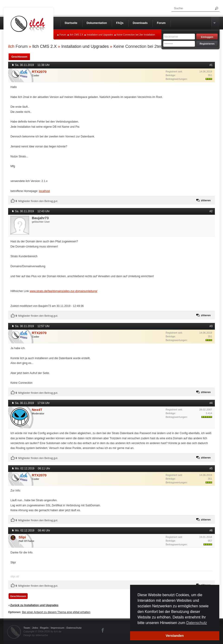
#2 (211, 211)
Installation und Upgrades (100, 35)
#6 (211, 530)
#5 (211, 468)
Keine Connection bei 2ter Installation (136, 35)
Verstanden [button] (175, 636)
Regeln (44, 628)
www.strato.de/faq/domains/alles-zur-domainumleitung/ (64, 291)
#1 (211, 65)
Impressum (57, 628)
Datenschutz (74, 628)
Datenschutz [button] (197, 623)
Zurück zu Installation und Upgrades (34, 605)
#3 (211, 326)
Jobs (35, 628)
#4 (211, 403)
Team (27, 628)
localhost (44, 191)
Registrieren (207, 44)
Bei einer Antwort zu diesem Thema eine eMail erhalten (56, 612)
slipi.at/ (15, 576)
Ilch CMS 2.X (76, 35)
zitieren (206, 200)
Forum (63, 35)
